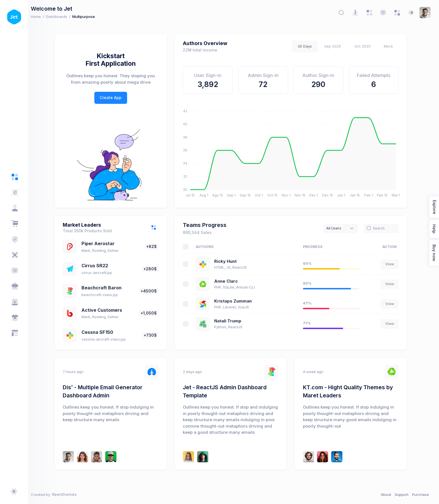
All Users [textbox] (337, 228)
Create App (113, 98)
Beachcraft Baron (104, 288)
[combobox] (343, 228)
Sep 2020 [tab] (335, 46)
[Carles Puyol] (191, 457)
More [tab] (391, 46)
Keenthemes (70, 494)
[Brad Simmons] (340, 457)
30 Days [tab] (308, 46)
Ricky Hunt (228, 261)
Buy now (434, 253)
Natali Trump (231, 321)
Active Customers (105, 310)
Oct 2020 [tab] (365, 46)
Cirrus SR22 (98, 266)
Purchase (421, 494)
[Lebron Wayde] (325, 457)
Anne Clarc (229, 281)
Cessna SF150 (100, 332)
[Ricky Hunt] (71, 457)
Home (41, 17)
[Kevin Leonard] (311, 457)
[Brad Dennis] (114, 457)
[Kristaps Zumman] (205, 457)
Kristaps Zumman (236, 301)
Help (434, 229)
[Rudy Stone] (99, 457)
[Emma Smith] (85, 457)
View (392, 264)
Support (402, 494)
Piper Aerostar (101, 243)
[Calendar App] (15, 302)
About (386, 494)
